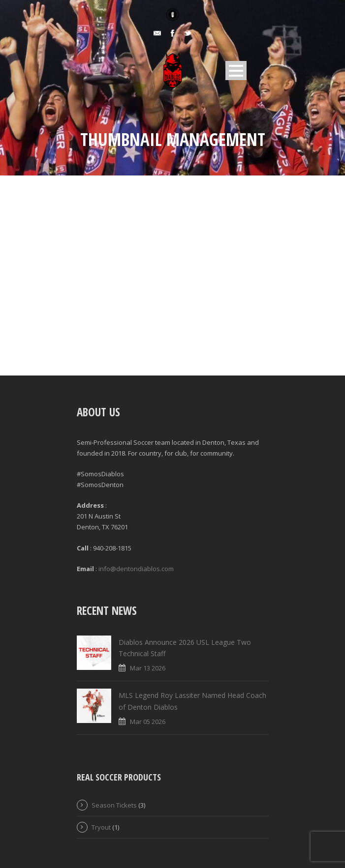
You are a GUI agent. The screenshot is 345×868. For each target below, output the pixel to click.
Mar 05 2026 (148, 722)
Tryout (101, 827)
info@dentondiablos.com (136, 569)
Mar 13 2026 (148, 668)
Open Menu (236, 71)
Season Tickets (114, 805)
